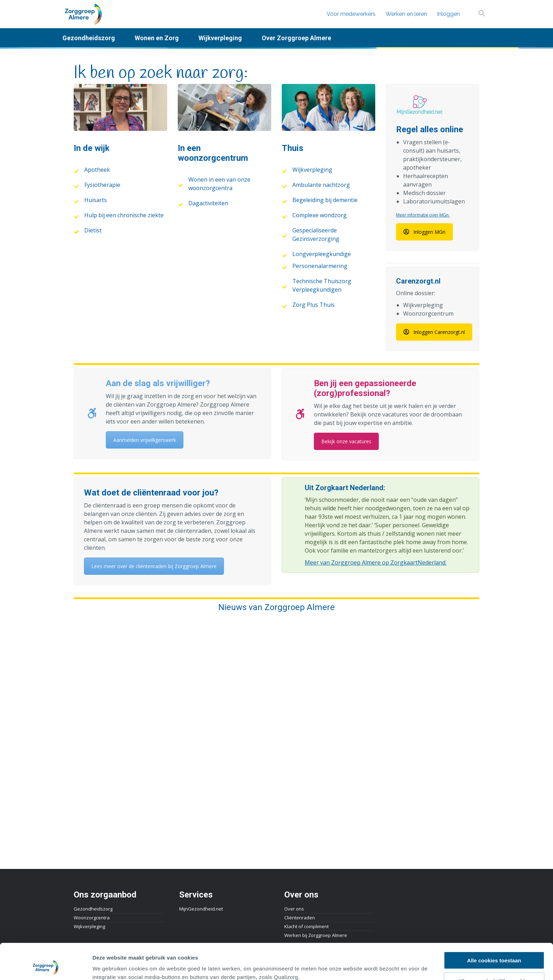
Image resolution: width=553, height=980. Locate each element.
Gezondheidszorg (93, 909)
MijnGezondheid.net (201, 909)
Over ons (294, 909)
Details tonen (381, 966)
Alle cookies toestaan (494, 927)
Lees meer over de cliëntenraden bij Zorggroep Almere (154, 566)
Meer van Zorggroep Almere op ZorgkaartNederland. (376, 562)
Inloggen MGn (424, 232)
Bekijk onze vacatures (346, 441)
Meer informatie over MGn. (423, 215)
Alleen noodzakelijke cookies (494, 947)
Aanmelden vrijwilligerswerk (145, 440)
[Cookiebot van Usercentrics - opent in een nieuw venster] (46, 966)
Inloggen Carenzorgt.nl (434, 332)
